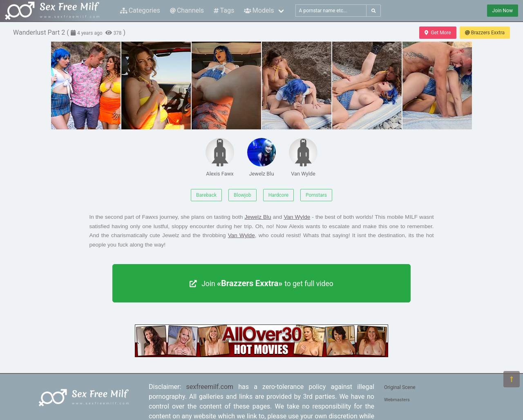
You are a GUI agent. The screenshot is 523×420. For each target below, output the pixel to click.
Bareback (206, 195)
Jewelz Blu (261, 157)
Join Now (503, 11)
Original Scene (400, 387)
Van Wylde (303, 157)
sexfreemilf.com (210, 387)
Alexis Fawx (220, 157)
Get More (438, 33)
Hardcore (278, 195)
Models (259, 10)
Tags (224, 10)
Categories (140, 10)
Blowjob (243, 195)
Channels (187, 10)
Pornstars (316, 195)
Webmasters (397, 400)
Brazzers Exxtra (485, 33)
